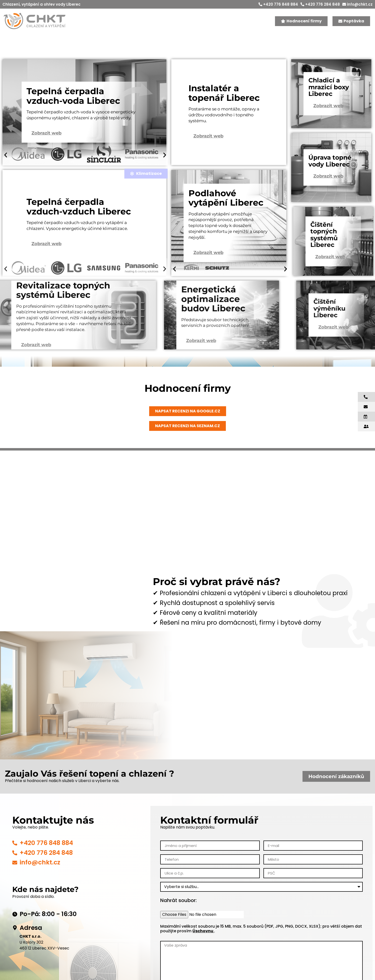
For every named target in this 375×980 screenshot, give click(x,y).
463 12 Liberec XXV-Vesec (44, 959)
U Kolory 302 (31, 953)
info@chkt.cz (357, 4)
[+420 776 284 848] (15, 863)
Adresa (31, 938)
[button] (6, 159)
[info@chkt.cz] (15, 873)
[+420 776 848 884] (15, 853)
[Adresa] (15, 938)
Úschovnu (203, 942)
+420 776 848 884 (278, 4)
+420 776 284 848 (320, 4)
